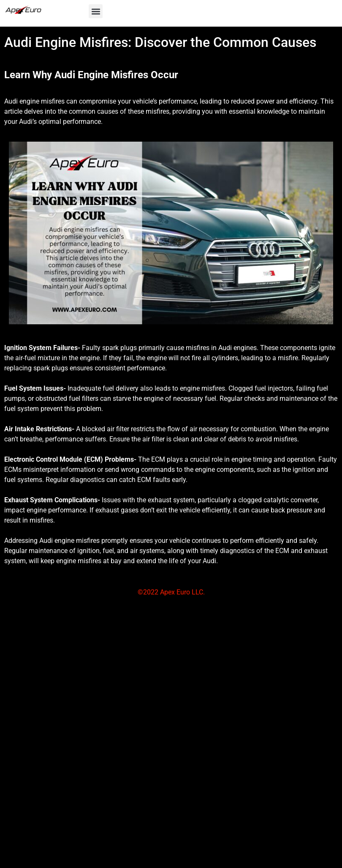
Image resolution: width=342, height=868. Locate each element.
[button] (96, 11)
